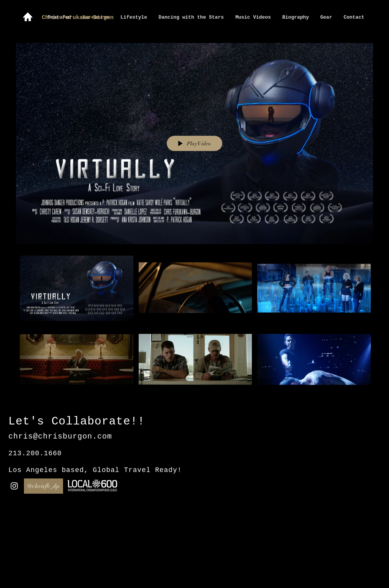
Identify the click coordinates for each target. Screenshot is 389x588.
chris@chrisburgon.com (60, 436)
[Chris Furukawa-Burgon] (90, 17)
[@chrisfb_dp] (43, 486)
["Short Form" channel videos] (194, 326)
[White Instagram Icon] (14, 486)
